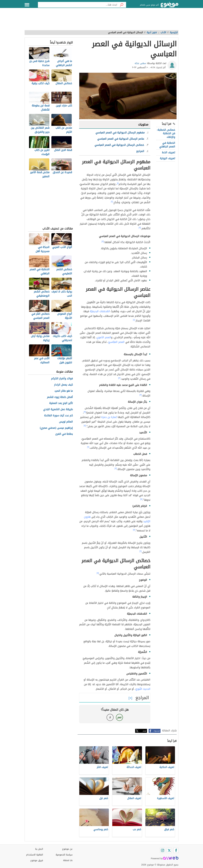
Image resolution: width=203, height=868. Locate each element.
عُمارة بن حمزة (109, 417)
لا (110, 717)
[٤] (134, 320)
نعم (119, 717)
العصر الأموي (104, 337)
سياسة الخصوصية (64, 855)
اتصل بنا (39, 849)
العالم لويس (66, 422)
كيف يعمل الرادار (63, 385)
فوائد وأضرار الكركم (62, 379)
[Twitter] (169, 850)
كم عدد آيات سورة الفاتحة (58, 416)
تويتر (144, 731)
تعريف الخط (169, 152)
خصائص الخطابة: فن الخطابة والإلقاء (166, 133)
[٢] (112, 202)
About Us (68, 860)
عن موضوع (67, 849)
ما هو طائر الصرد (64, 391)
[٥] (85, 426)
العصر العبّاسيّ (116, 342)
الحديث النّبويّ (143, 689)
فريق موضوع (37, 860)
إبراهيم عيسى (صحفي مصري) (56, 428)
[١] (118, 183)
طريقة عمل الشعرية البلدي (58, 409)
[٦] (88, 447)
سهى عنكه (140, 63)
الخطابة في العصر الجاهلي (167, 145)
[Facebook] (176, 850)
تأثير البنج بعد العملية (61, 403)
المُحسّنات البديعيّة (100, 311)
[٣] (140, 228)
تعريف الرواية (167, 158)
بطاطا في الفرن (64, 434)
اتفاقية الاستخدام (35, 855)
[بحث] (122, 5)
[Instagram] (163, 850)
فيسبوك (157, 731)
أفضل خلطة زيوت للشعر (60, 397)
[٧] (141, 499)
